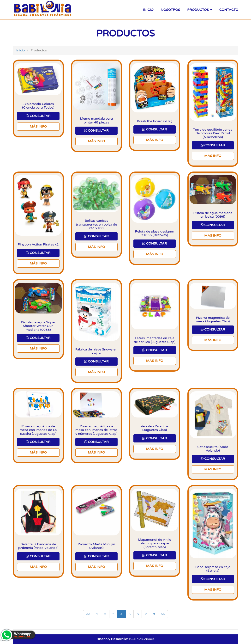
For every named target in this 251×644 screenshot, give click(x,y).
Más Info (38, 126)
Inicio (148, 10)
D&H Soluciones (125, 639)
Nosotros (170, 10)
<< (88, 614)
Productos (200, 10)
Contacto (229, 10)
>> (163, 614)
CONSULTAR (38, 116)
